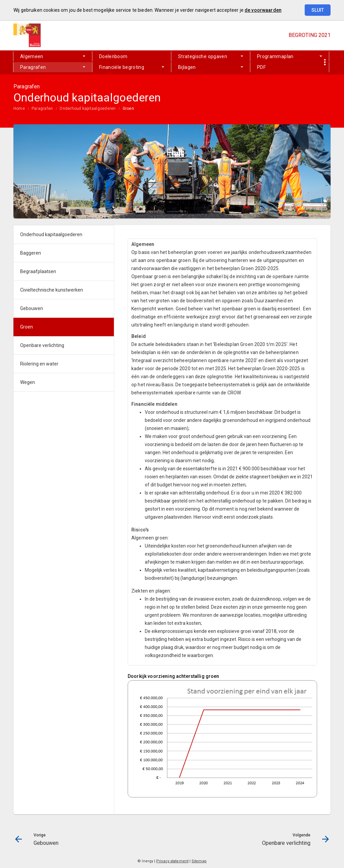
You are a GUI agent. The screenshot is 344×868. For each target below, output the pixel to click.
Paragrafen (33, 67)
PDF (261, 67)
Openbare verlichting (42, 345)
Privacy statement (172, 861)
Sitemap (199, 861)
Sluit (318, 10)
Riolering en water (39, 364)
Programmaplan (275, 56)
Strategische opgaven (203, 56)
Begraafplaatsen (38, 271)
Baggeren (31, 253)
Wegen (28, 382)
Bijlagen (187, 67)
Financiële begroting (122, 67)
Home (19, 108)
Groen (128, 108)
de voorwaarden (263, 10)
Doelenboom (113, 56)
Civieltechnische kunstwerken (52, 290)
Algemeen (32, 56)
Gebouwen (32, 308)
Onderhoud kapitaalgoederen (88, 108)
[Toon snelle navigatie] (325, 62)
